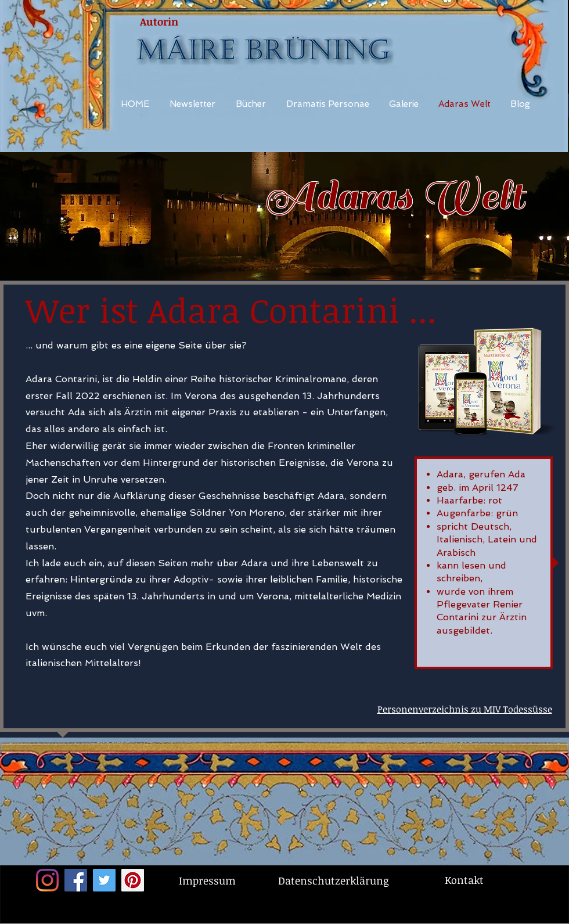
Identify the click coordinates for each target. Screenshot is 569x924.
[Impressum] (207, 881)
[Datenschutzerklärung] (333, 881)
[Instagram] (47, 880)
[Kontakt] (464, 880)
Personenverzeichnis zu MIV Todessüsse (465, 709)
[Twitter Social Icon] (104, 880)
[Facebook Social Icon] (76, 880)
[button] (328, 104)
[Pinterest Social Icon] (133, 880)
